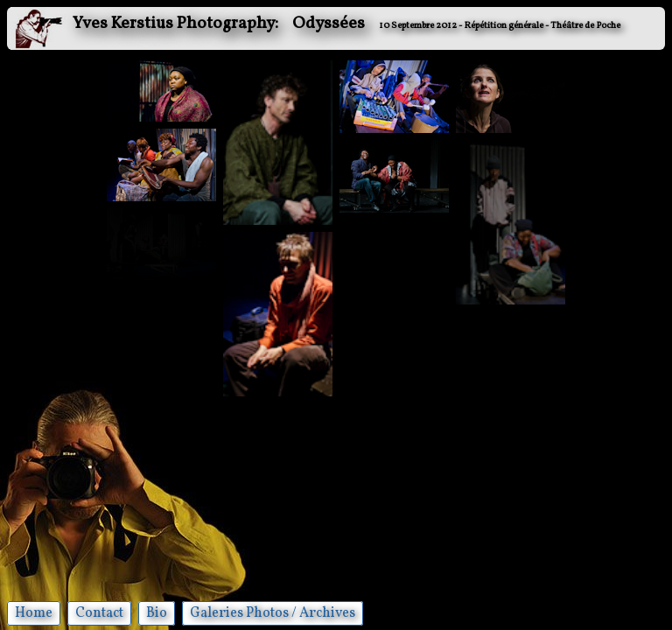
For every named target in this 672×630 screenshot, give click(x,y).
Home (34, 613)
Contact (99, 613)
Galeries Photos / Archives (273, 613)
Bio (157, 613)
